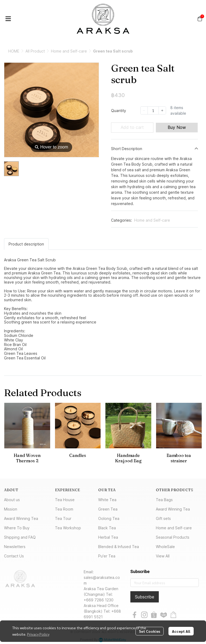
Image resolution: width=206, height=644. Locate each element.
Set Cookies (150, 631)
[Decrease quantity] (144, 110)
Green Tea (108, 509)
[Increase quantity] (162, 110)
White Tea (107, 500)
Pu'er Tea (107, 556)
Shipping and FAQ (20, 537)
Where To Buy (17, 528)
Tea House (65, 500)
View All (163, 556)
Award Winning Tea (21, 518)
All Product (35, 51)
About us (12, 500)
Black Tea (107, 528)
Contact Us (14, 556)
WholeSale (165, 547)
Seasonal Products (173, 537)
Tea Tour (63, 518)
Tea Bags (164, 500)
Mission (11, 509)
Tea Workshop (68, 528)
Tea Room (64, 509)
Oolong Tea (109, 518)
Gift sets (163, 518)
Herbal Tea (108, 537)
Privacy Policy (38, 634)
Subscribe (145, 597)
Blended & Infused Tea (119, 547)
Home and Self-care (69, 51)
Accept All (181, 631)
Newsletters (15, 547)
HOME (14, 51)
